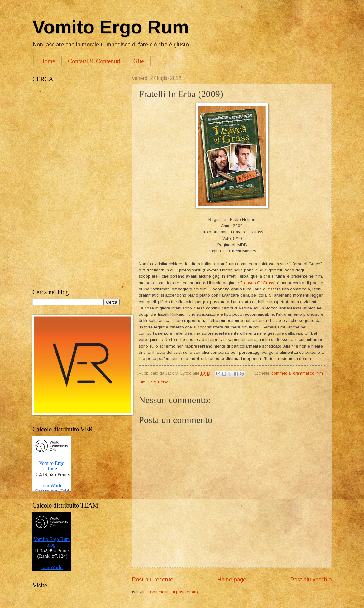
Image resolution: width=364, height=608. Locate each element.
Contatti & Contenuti (94, 61)
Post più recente (153, 580)
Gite (139, 61)
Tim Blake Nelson (155, 382)
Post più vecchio (311, 580)
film (320, 373)
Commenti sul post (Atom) (174, 592)
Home (48, 61)
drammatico (304, 373)
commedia (281, 373)
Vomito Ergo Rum (111, 27)
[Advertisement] (76, 186)
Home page (232, 580)
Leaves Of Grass (258, 283)
